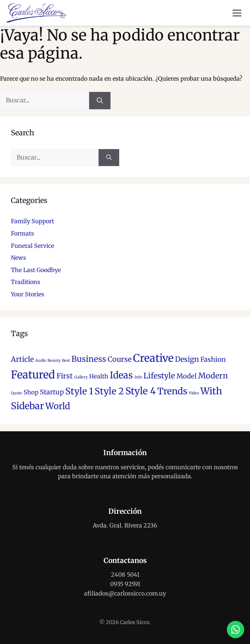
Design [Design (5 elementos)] (187, 359)
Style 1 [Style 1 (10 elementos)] (79, 391)
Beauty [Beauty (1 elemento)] (54, 361)
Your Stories (28, 294)
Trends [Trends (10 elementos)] (172, 391)
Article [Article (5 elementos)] (22, 359)
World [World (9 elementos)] (58, 406)
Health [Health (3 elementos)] (99, 376)
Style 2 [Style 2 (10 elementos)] (109, 391)
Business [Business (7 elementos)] (89, 359)
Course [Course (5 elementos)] (120, 359)
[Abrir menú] (237, 13)
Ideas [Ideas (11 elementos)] (121, 375)
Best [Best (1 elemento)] (66, 361)
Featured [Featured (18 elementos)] (33, 375)
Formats (22, 233)
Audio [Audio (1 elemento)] (41, 361)
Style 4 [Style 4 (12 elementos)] (141, 391)
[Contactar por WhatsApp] (236, 630)
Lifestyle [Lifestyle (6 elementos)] (159, 376)
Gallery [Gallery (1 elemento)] (81, 377)
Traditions (26, 282)
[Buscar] (100, 101)
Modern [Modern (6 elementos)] (213, 376)
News (18, 258)
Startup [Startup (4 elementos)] (52, 392)
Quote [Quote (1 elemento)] (16, 393)
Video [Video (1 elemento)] (194, 393)
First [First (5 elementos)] (65, 376)
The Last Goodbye (36, 270)
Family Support (32, 221)
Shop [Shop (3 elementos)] (31, 392)
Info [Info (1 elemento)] (138, 377)
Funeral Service (32, 246)
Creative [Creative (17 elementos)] (153, 358)
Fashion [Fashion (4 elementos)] (213, 359)
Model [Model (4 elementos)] (187, 376)
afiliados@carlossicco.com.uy (125, 593)
